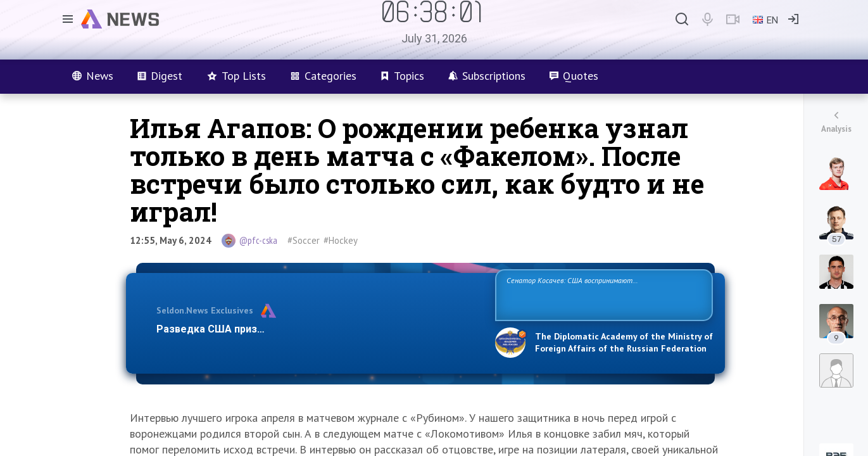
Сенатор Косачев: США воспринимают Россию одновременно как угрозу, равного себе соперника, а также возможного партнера (602, 294)
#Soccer (304, 240)
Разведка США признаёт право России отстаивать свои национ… (319, 329)
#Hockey (341, 240)
